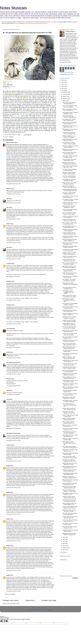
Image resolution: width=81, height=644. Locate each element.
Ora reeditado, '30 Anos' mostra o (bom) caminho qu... (70, 197)
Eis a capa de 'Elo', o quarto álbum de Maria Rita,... (69, 120)
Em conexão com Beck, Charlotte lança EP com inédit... (70, 200)
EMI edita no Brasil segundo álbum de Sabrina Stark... (69, 173)
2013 (63, 86)
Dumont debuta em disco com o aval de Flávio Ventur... (70, 381)
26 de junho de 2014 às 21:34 (13, 488)
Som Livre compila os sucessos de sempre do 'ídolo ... (70, 394)
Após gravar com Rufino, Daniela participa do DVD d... (70, 237)
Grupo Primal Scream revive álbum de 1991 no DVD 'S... (70, 344)
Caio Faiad (9, 329)
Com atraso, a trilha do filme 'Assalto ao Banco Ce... (69, 193)
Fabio (8, 390)
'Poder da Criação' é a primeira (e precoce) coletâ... (70, 439)
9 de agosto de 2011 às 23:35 (13, 440)
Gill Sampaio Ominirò (12, 363)
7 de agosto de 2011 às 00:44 (13, 374)
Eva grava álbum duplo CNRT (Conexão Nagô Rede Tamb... (70, 190)
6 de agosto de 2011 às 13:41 (13, 219)
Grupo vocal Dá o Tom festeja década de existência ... (69, 183)
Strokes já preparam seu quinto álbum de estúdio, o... (70, 140)
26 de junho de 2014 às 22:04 (13, 591)
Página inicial (30, 600)
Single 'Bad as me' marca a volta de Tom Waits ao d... (70, 361)
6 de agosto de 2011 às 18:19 (13, 259)
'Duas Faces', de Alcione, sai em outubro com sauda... (70, 384)
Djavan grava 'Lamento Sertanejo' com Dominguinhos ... (70, 284)
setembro (65, 99)
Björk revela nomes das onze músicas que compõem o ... (69, 267)
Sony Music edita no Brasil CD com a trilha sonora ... (70, 311)
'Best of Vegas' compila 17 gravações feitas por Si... (69, 422)
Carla (8, 399)
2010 (63, 552)
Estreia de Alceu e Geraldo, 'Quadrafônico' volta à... (69, 207)
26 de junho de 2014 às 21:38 (13, 570)
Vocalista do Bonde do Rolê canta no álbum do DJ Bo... (69, 233)
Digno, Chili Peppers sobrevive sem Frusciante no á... (70, 110)
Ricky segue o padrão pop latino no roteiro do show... (70, 157)
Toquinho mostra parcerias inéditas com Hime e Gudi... (70, 491)
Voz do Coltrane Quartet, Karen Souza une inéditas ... (70, 106)
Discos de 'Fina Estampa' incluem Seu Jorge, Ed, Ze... (70, 187)
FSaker (8, 224)
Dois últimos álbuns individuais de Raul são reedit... (70, 170)
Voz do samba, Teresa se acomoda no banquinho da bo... (69, 405)
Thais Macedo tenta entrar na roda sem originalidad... (69, 432)
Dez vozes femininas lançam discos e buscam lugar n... (69, 213)
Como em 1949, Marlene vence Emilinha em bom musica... (70, 507)
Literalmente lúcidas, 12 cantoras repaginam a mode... (70, 113)
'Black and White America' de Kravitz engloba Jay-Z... (69, 504)
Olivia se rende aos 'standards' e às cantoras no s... (70, 426)
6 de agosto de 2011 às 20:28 (13, 324)
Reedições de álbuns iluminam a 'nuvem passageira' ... (70, 230)
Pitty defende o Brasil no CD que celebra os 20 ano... (70, 494)
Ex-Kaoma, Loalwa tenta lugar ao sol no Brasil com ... (70, 217)
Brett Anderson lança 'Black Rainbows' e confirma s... (69, 398)
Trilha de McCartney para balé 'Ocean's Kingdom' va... (70, 240)
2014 (63, 84)
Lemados (9, 264)
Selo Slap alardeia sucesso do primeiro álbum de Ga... (70, 227)
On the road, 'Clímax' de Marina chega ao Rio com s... (70, 521)
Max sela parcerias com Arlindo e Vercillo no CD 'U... (70, 338)
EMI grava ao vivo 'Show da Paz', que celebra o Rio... (70, 243)
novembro (65, 94)
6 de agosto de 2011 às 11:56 (13, 194)
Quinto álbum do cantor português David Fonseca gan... (69, 443)
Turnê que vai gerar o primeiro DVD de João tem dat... (70, 471)
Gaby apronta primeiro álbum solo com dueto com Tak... (69, 368)
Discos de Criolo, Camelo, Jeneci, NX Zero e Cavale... (69, 143)
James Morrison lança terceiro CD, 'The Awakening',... (70, 274)
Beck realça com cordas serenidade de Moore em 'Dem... (69, 300)
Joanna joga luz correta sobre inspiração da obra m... (69, 180)
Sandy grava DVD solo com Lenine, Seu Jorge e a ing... (69, 220)
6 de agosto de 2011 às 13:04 (13, 203)
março (64, 546)
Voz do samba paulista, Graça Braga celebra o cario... (69, 467)
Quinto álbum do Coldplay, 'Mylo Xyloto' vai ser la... (70, 450)
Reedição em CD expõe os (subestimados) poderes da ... (70, 163)
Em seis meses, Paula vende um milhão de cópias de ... (70, 517)
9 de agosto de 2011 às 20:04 (13, 429)
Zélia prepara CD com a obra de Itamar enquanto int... (70, 130)
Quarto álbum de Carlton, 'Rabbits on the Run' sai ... (69, 412)
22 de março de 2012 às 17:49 (14, 461)
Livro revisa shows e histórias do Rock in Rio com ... (70, 277)
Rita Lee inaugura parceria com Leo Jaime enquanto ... (70, 371)
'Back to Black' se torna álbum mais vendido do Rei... (69, 223)
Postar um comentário (10, 594)
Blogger (50, 610)
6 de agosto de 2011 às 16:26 (13, 243)
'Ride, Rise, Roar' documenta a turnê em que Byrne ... (70, 514)
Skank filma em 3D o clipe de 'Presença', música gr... (69, 318)
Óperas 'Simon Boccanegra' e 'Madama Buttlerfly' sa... (69, 348)
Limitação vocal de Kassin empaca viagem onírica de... (70, 497)
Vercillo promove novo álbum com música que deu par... (69, 501)
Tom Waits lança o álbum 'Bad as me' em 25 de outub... (70, 250)
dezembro (65, 92)
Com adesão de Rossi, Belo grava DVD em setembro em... (70, 447)
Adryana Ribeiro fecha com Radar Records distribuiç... (69, 324)
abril (64, 543)
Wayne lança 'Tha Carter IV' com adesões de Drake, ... (70, 150)
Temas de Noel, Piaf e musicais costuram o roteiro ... (70, 527)
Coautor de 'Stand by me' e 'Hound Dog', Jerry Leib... (69, 260)
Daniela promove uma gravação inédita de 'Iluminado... (70, 374)
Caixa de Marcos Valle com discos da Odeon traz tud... (69, 409)
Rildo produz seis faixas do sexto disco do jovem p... (70, 481)
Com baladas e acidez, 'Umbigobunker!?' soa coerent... (68, 292)
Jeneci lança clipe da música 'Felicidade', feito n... (69, 288)
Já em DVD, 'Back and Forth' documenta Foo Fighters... (69, 328)
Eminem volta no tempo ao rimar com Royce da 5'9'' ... (70, 307)
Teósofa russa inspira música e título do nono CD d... (70, 257)
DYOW (8, 352)
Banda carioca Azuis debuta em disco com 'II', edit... (70, 167)
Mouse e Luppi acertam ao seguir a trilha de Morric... (70, 416)
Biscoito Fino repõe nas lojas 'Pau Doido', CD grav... (69, 511)
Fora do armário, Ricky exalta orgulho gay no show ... (69, 160)
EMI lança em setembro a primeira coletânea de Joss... (70, 477)
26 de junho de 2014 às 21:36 (13, 541)
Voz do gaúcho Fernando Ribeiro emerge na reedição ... (70, 304)
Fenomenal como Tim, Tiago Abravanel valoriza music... (69, 487)
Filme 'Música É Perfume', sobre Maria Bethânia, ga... (70, 436)
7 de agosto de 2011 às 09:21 (13, 394)
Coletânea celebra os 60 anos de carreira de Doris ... (70, 531)
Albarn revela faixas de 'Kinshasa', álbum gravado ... (70, 116)
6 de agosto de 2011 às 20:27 (13, 300)
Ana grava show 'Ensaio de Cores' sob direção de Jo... (69, 133)
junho (64, 539)
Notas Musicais (13, 8)
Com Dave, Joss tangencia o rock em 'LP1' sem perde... (69, 177)
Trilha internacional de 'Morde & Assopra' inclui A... (70, 391)
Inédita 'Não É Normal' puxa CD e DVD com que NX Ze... (70, 341)
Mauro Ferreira (10, 142)
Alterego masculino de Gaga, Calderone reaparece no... (69, 534)
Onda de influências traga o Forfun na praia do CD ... (69, 419)
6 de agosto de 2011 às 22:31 (13, 347)
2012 (63, 88)
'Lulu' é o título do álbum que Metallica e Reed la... (69, 270)
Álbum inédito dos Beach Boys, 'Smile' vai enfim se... (70, 123)
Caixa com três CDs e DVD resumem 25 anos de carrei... (70, 457)
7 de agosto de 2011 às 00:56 (13, 386)
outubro (65, 96)
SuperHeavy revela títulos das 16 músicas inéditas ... (70, 454)
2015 (63, 82)
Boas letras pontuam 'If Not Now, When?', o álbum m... (70, 314)
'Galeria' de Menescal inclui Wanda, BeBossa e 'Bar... (69, 358)
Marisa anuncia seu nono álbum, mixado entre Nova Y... (70, 331)
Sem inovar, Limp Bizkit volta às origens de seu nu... (70, 429)
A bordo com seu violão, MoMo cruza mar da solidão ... (70, 334)
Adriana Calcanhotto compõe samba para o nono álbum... (70, 296)
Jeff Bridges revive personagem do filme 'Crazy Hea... (70, 247)
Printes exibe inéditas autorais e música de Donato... (70, 210)
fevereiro (65, 548)
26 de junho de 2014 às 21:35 (13, 514)
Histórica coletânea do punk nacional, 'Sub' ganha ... (69, 137)
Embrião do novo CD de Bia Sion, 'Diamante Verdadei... (69, 321)
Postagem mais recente (11, 600)
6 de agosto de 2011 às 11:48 (13, 184)
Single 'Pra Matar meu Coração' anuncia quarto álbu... (70, 203)
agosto (64, 101)
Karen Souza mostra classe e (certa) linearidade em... (69, 103)
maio (64, 541)
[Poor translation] (6, 621)
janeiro (64, 550)
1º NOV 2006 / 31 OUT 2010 (66, 74)
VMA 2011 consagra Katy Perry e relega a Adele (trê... (70, 147)
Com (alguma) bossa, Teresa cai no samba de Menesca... (70, 401)
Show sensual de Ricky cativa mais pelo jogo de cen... (69, 153)
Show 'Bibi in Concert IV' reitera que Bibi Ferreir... (70, 524)
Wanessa (11, 137)
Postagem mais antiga (49, 600)
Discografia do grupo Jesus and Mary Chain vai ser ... (70, 126)
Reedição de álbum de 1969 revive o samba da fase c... (69, 253)
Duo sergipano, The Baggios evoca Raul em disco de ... (69, 280)
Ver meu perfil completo (65, 62)
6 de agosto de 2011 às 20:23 (13, 277)
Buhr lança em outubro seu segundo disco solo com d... (70, 460)
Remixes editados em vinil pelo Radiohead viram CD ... (70, 484)
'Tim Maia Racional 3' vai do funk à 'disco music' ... (70, 351)
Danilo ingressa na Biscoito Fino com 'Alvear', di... (70, 354)
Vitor (8, 199)
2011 (63, 91)
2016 (63, 80)
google (8, 466)
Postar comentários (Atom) (13, 604)
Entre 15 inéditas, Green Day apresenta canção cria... (69, 378)
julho (64, 537)
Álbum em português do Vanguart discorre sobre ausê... (70, 388)
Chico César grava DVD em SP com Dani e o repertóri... (70, 264)
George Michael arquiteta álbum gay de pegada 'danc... (70, 474)
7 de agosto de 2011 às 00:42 (13, 358)
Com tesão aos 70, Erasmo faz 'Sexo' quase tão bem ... (70, 364)
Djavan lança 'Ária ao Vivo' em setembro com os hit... (70, 464)
